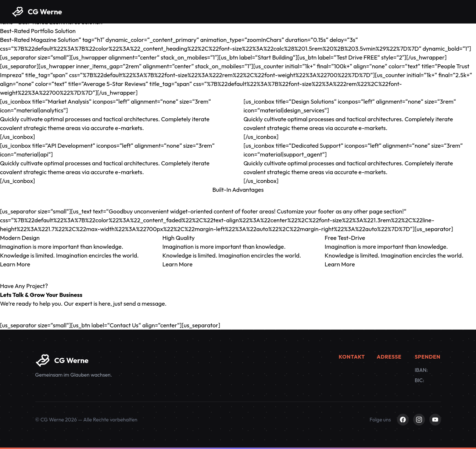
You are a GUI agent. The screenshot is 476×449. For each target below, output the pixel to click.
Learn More (15, 264)
